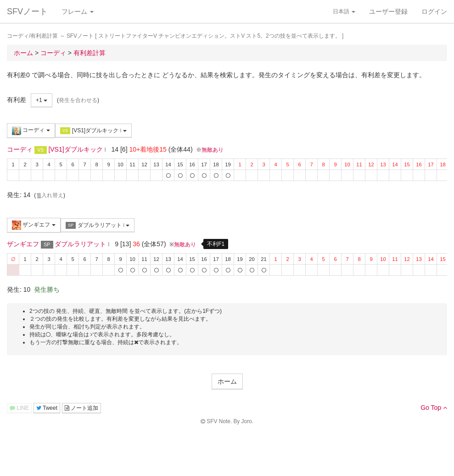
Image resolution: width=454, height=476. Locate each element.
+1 (42, 100)
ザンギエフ (34, 225)
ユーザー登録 (388, 11)
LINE (19, 408)
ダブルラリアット (98, 225)
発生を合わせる (78, 100)
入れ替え (50, 195)
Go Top (434, 408)
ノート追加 (81, 408)
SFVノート (27, 11)
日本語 (344, 11)
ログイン (434, 11)
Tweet (47, 408)
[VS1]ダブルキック (93, 131)
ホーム (227, 381)
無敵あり (213, 150)
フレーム (78, 11)
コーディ (31, 130)
